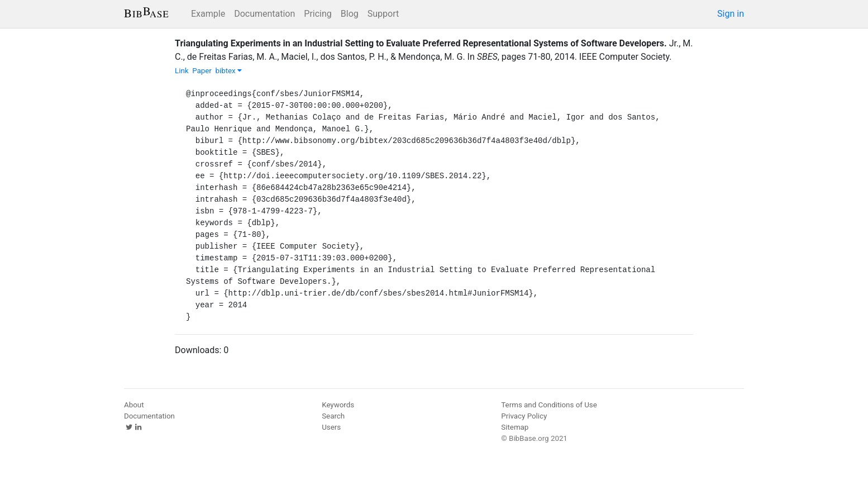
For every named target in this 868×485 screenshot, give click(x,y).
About (134, 405)
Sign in (731, 14)
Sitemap (515, 427)
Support (383, 14)
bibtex (228, 71)
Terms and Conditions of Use (549, 405)
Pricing (318, 14)
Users (331, 427)
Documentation (264, 14)
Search (333, 416)
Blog (350, 14)
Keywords (338, 405)
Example (208, 14)
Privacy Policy (524, 416)
